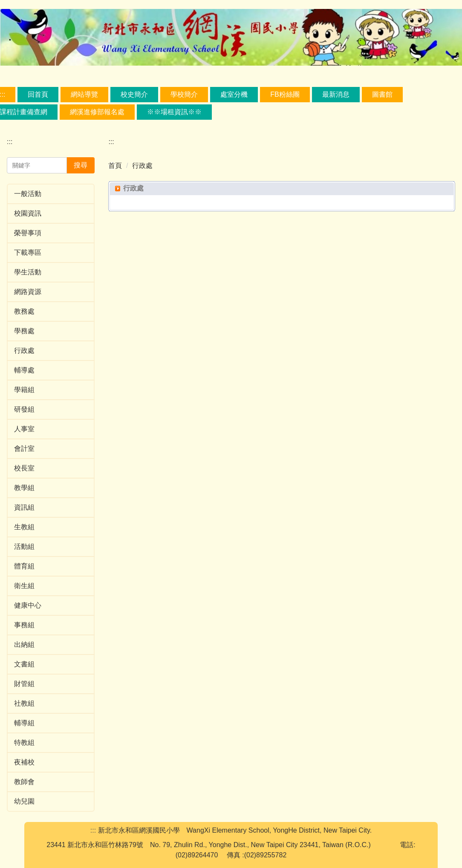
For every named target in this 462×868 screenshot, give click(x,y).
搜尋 (81, 165)
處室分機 (234, 94)
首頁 (115, 166)
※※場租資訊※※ (174, 112)
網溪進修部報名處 (97, 112)
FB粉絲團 (285, 94)
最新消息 (336, 94)
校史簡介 (134, 94)
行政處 (142, 166)
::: (10, 142)
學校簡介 (184, 94)
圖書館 (382, 94)
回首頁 (38, 94)
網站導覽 (84, 94)
